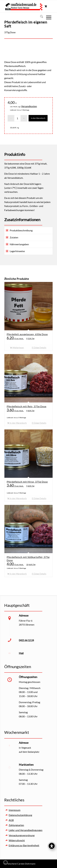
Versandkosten (29, 106)
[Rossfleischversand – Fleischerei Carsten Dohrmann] (24, 6)
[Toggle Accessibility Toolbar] (52, 846)
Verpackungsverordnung (22, 835)
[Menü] (47, 17)
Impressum (15, 810)
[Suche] (40, 17)
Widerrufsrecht (17, 840)
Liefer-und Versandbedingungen (26, 830)
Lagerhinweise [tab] (15, 251)
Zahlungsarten (16, 825)
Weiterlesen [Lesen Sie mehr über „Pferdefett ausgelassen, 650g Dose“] (17, 348)
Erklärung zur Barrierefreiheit (24, 845)
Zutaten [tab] (12, 237)
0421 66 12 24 (26, 640)
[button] (5, 863)
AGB (11, 820)
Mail (21, 653)
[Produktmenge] (17, 118)
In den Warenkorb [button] (17, 423)
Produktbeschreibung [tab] (19, 230)
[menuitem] (40, 17)
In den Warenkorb (38, 118)
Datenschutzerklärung (20, 815)
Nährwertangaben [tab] (17, 244)
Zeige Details (39, 348)
